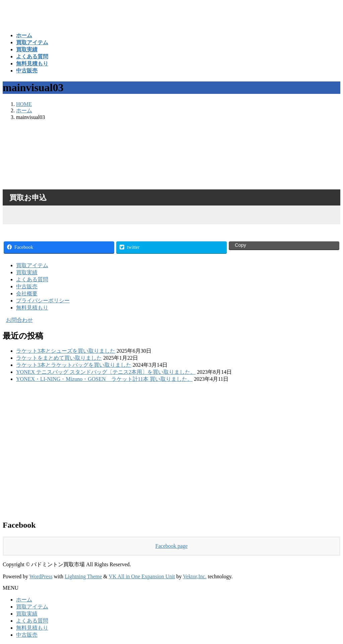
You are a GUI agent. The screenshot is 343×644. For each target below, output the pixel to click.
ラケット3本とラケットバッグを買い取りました (74, 365)
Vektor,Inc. (195, 576)
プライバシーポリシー (43, 301)
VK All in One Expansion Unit (142, 576)
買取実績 (27, 272)
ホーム (24, 600)
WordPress (41, 576)
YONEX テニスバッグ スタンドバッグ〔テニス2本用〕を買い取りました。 (106, 372)
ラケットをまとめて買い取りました (59, 358)
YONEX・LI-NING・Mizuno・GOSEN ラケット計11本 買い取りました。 (104, 379)
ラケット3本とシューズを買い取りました (66, 351)
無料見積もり (32, 308)
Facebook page (171, 546)
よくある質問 (32, 279)
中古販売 (27, 286)
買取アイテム (32, 265)
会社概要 (27, 294)
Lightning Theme (83, 576)
